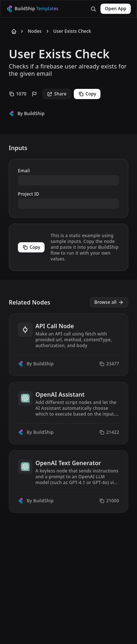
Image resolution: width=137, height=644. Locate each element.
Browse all (109, 302)
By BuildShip (31, 114)
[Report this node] (34, 94)
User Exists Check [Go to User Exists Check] (72, 31)
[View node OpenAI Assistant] (68, 413)
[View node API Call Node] (68, 345)
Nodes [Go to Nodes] (35, 31)
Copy (87, 94)
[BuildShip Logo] (37, 9)
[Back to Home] (12, 31)
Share (57, 94)
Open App (116, 9)
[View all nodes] (109, 302)
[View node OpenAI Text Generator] (68, 482)
